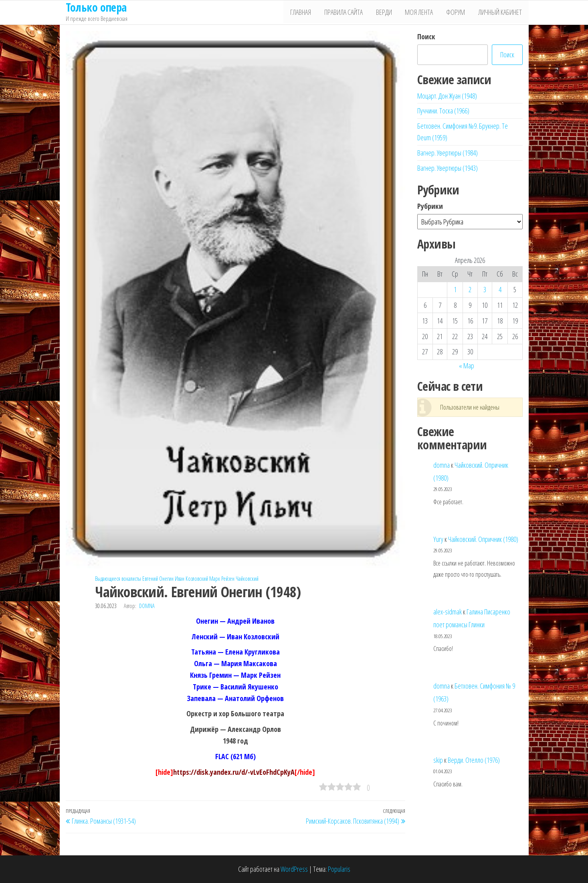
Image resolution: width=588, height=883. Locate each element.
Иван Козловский (191, 579)
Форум (458, 12)
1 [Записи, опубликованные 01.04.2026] (455, 289)
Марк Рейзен (222, 579)
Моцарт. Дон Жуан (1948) (447, 96)
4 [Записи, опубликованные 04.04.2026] (500, 289)
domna (147, 606)
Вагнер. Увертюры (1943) (448, 168)
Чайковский (247, 579)
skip (438, 760)
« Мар (467, 366)
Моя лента (422, 12)
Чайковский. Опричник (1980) (483, 539)
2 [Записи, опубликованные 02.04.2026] (470, 289)
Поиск (426, 36)
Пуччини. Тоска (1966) (443, 111)
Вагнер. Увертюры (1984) (448, 153)
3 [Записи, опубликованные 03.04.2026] (485, 289)
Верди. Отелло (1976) (474, 760)
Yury (438, 539)
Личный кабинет (501, 12)
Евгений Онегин (158, 579)
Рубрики (430, 206)
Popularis (339, 869)
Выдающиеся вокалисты (118, 579)
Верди (388, 12)
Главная (307, 12)
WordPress (294, 869)
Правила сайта (349, 12)
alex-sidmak (448, 612)
